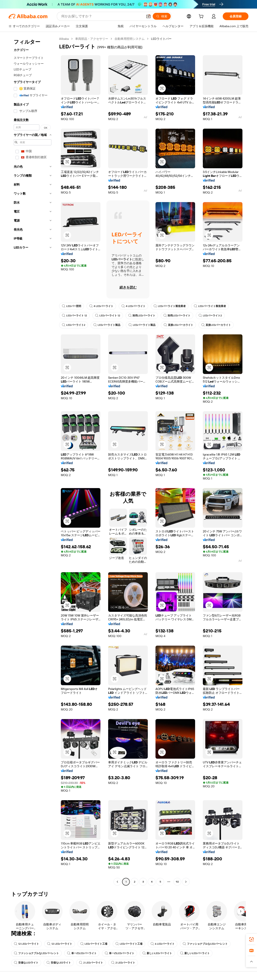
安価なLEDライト (26, 963)
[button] (148, 16)
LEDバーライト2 (210, 316)
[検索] (162, 16)
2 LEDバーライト (91, 963)
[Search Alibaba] (102, 16)
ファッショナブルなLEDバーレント (205, 944)
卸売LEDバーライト (142, 316)
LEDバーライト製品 (107, 325)
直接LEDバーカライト (178, 325)
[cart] (202, 17)
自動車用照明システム (130, 39)
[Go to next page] (186, 882)
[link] (251, 939)
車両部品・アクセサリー (92, 39)
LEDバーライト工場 (94, 944)
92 (177, 882)
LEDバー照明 (72, 306)
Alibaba (64, 39)
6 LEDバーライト (163, 944)
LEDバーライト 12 (74, 316)
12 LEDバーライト (26, 944)
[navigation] (33, 461)
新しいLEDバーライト (157, 953)
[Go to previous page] (117, 882)
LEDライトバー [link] (161, 39)
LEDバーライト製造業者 (170, 306)
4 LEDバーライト (101, 306)
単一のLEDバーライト (82, 953)
